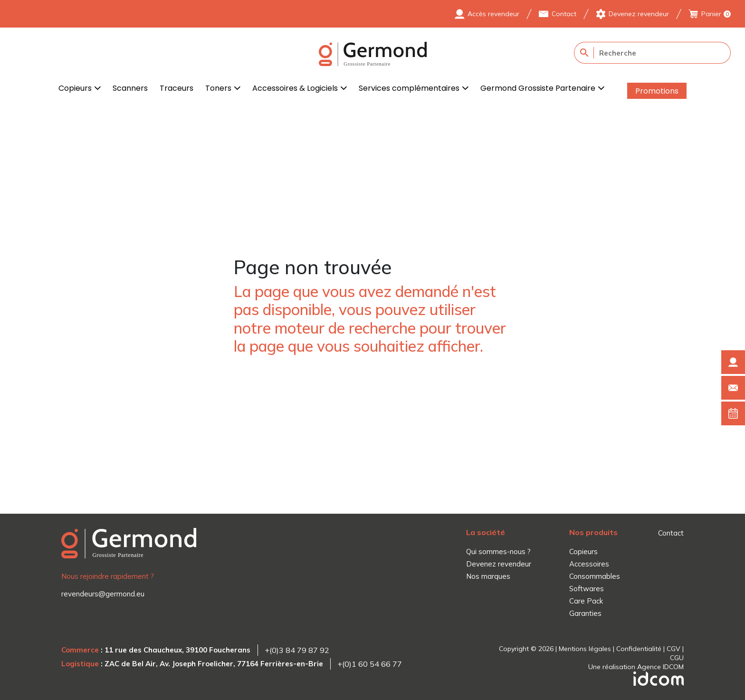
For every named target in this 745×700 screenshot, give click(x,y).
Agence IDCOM (660, 667)
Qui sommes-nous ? (498, 551)
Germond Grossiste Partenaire (538, 88)
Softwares (587, 589)
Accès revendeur (493, 14)
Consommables (595, 576)
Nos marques (488, 576)
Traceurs (177, 88)
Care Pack (586, 601)
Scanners (130, 88)
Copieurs (75, 88)
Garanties (585, 613)
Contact (564, 14)
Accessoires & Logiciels (295, 88)
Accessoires (589, 564)
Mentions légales (585, 649)
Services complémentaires (409, 88)
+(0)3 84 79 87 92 (297, 650)
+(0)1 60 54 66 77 (370, 664)
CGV (673, 649)
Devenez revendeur (639, 14)
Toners (218, 88)
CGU (677, 658)
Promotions (657, 91)
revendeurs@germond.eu (103, 594)
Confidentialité (639, 649)
